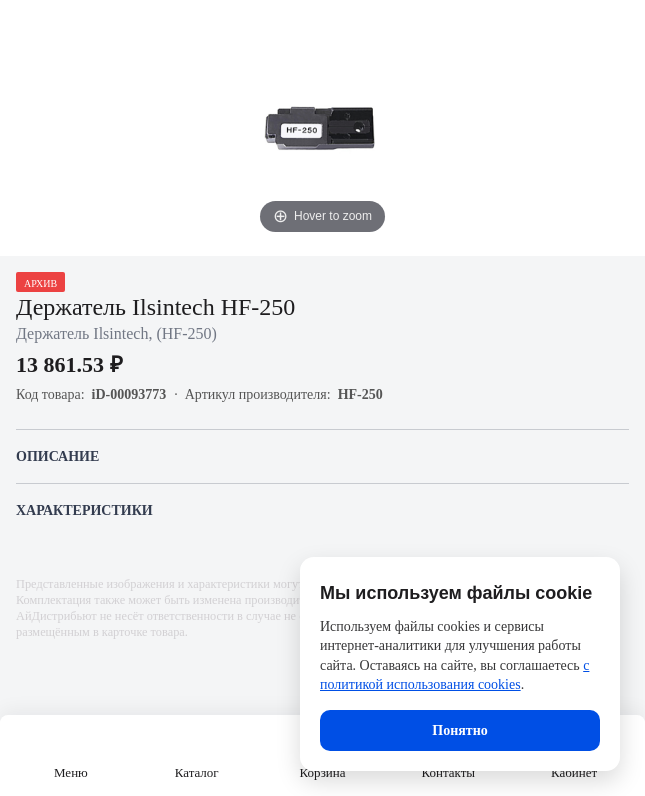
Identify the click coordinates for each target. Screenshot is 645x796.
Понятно (459, 730)
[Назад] (28, 28)
